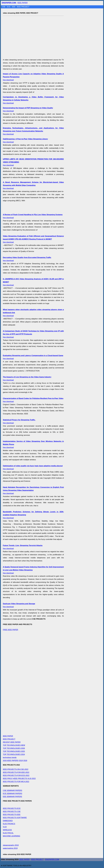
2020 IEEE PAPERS (11, 761)
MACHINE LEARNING (11, 836)
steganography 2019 (11, 845)
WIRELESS (7, 830)
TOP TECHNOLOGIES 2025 (14, 751)
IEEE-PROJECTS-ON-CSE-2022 (16, 769)
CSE (4, 7)
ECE (9, 7)
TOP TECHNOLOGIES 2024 (14, 754)
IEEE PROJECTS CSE (12, 811)
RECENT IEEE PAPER (12, 742)
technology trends (10, 757)
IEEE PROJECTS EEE (12, 815)
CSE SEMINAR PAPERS (12, 790)
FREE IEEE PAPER (10, 630)
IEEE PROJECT (23, 7)
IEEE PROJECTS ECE (12, 808)
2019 (21, 761)
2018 (25, 761)
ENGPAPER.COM (52, 859)
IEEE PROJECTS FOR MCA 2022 (16, 782)
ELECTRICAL (8, 833)
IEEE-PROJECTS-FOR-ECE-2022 (16, 775)
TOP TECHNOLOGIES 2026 (14, 748)
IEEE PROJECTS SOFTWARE (15, 818)
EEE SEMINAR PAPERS (12, 797)
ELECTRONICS (9, 824)
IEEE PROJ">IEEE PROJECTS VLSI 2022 (19, 778)
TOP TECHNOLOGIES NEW (14, 745)
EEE (14, 7)
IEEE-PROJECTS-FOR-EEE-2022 (16, 772)
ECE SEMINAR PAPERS (12, 794)
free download (33, 131)
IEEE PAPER (23, 3)
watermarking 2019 (10, 848)
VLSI (5, 827)
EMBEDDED (8, 821)
